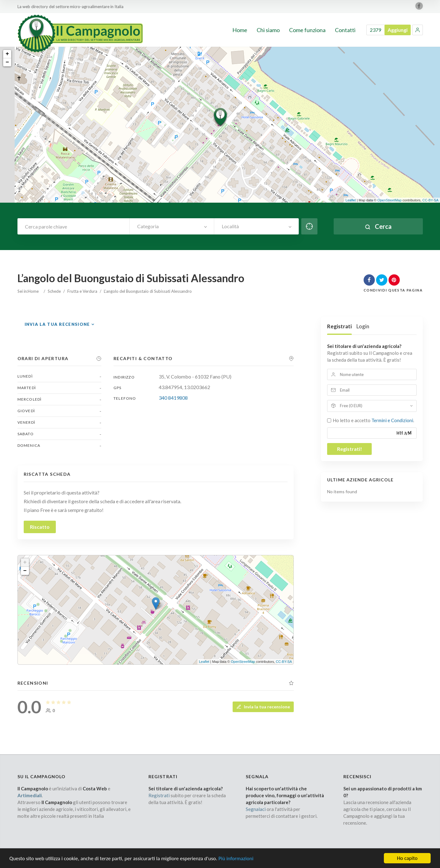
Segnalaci (256, 809)
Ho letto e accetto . (373, 420)
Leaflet (351, 200)
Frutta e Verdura (82, 291)
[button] (418, 30)
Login (363, 326)
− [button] (7, 62)
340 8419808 (173, 398)
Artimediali (30, 795)
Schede (54, 291)
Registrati (339, 326)
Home (33, 291)
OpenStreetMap (389, 200)
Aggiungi (398, 30)
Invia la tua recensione (57, 324)
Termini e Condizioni (392, 420)
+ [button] (7, 54)
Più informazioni (236, 861)
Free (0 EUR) (351, 406)
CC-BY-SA (430, 200)
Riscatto (40, 527)
